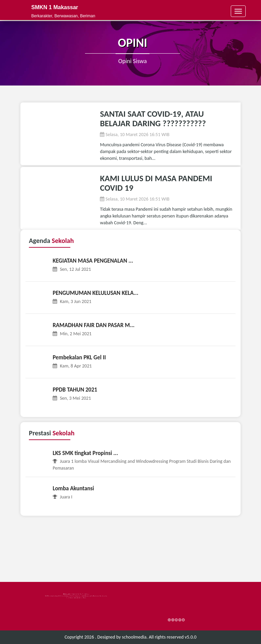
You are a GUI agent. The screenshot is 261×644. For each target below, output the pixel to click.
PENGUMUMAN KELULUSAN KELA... (95, 293)
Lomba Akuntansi (73, 488)
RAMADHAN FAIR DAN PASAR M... (94, 325)
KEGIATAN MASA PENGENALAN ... (93, 261)
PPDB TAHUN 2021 (75, 390)
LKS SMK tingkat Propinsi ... (85, 453)
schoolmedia (134, 637)
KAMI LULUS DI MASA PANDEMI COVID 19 (156, 183)
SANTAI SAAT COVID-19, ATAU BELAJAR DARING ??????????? (153, 119)
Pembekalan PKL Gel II (79, 357)
